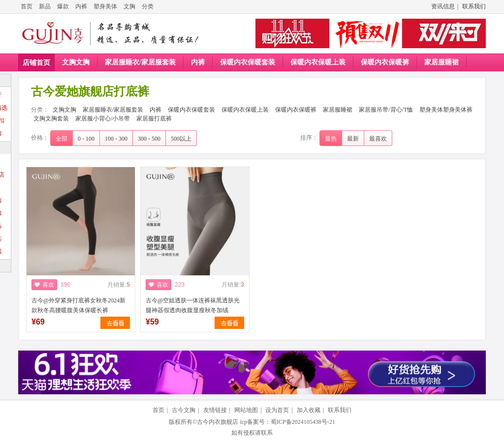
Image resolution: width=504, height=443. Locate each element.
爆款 (63, 6)
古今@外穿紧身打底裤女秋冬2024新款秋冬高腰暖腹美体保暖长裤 (79, 305)
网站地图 (246, 410)
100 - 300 (116, 139)
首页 (27, 6)
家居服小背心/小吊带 (103, 118)
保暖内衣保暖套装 (248, 62)
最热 (331, 139)
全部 (62, 139)
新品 (45, 6)
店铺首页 (36, 63)
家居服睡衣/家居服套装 (140, 62)
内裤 (81, 6)
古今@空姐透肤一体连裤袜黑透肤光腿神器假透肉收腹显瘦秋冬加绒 (193, 305)
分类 (148, 6)
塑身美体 (105, 6)
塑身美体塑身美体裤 (446, 110)
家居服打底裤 (154, 118)
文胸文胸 (76, 62)
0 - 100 (86, 139)
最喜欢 (378, 139)
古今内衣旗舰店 (218, 422)
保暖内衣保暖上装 (318, 62)
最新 (353, 139)
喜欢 (48, 285)
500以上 (181, 139)
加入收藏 (309, 410)
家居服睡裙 (441, 62)
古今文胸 (184, 410)
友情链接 (215, 410)
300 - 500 (149, 139)
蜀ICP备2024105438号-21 (303, 422)
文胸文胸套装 (51, 118)
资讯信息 (443, 6)
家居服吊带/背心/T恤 (386, 110)
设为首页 (277, 410)
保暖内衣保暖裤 (385, 62)
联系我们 (474, 6)
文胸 (129, 6)
